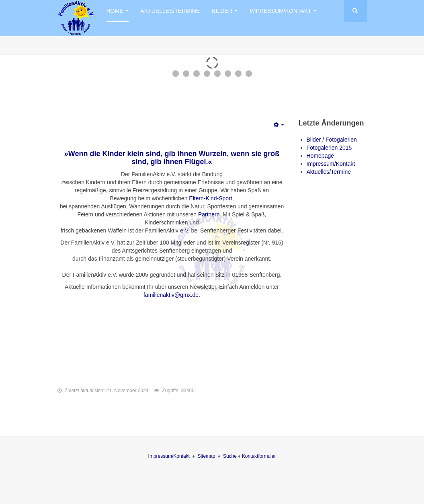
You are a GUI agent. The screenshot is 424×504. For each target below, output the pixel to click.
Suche (230, 456)
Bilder (225, 11)
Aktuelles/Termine (170, 11)
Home (118, 11)
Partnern (209, 214)
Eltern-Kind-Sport (210, 198)
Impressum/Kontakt (283, 11)
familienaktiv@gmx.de (171, 295)
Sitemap (206, 456)
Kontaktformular (259, 456)
